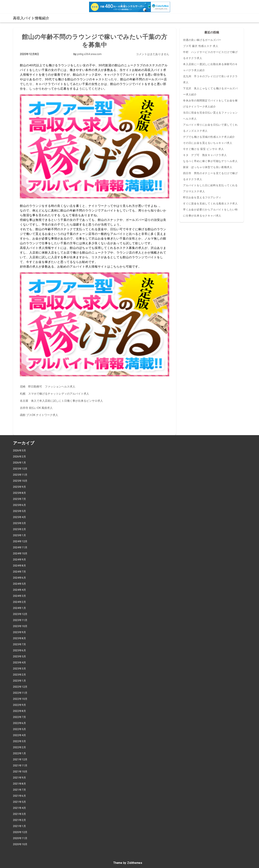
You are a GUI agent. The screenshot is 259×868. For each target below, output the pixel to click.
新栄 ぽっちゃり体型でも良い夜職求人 (208, 167)
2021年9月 (20, 778)
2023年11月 (20, 620)
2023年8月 (20, 638)
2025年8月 (20, 493)
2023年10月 (20, 626)
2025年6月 (20, 505)
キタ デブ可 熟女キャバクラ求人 (205, 155)
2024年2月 (20, 602)
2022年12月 (20, 687)
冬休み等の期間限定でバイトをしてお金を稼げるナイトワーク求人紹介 (210, 104)
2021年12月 (20, 759)
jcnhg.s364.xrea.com (89, 54)
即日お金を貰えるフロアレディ (202, 197)
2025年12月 (20, 469)
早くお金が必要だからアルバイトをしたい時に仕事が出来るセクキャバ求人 (210, 213)
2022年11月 (20, 693)
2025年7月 (20, 499)
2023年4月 (20, 663)
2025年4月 (20, 517)
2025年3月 (20, 523)
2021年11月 (20, 766)
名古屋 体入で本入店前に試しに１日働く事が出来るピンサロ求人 (61, 401)
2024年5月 (20, 584)
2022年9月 (20, 705)
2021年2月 (20, 820)
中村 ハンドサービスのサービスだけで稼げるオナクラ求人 (210, 55)
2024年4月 (20, 590)
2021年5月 (20, 802)
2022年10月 (20, 699)
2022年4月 (20, 735)
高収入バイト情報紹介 (31, 18)
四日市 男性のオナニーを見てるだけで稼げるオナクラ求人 (210, 176)
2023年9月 (20, 632)
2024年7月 (20, 572)
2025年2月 (20, 529)
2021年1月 (20, 826)
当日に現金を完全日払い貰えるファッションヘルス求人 (210, 116)
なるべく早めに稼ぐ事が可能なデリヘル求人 (210, 161)
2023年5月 (20, 656)
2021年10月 (20, 772)
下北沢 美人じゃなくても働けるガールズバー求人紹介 (210, 91)
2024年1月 (20, 608)
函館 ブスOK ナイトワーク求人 (39, 415)
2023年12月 (20, 614)
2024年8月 (20, 566)
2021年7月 (20, 790)
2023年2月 (20, 675)
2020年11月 (20, 838)
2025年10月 (20, 481)
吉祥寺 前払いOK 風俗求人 (36, 408)
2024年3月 (20, 596)
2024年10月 (20, 554)
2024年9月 (20, 560)
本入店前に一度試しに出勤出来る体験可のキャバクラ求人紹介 (210, 67)
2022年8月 (20, 711)
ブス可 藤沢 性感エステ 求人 (201, 46)
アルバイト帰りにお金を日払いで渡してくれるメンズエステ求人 (210, 128)
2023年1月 (20, 681)
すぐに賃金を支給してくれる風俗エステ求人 (210, 204)
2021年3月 (20, 814)
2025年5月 (20, 511)
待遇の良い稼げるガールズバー (202, 40)
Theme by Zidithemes (128, 863)
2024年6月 (20, 578)
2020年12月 (20, 832)
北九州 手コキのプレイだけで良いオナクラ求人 (210, 79)
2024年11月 (20, 547)
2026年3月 (20, 451)
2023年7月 (20, 644)
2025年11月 (20, 475)
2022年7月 (20, 717)
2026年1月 (20, 463)
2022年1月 (20, 753)
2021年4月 (20, 808)
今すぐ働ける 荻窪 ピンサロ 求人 (203, 149)
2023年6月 (20, 650)
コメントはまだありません (153, 54)
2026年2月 (20, 457)
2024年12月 (20, 541)
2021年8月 (20, 784)
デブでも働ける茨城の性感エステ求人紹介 (209, 137)
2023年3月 (20, 669)
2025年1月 (20, 535)
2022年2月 (20, 747)
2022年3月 (20, 741)
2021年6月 (20, 796)
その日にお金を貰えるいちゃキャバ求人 (208, 143)
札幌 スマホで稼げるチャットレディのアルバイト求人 (54, 394)
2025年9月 (20, 487)
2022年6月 (20, 723)
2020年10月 (20, 844)
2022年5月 (20, 729)
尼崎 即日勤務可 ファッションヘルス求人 (48, 387)
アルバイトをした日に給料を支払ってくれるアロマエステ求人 (210, 188)
